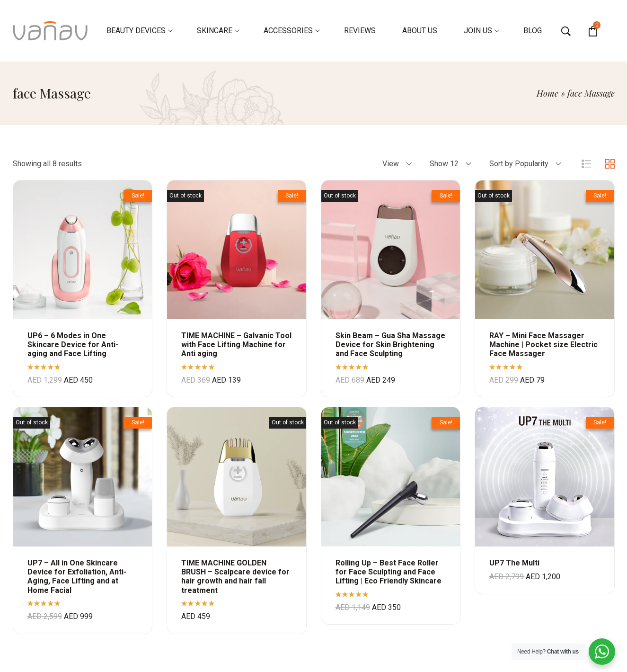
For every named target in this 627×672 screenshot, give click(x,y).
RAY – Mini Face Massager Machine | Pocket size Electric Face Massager (543, 345)
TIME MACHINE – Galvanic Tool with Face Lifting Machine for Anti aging (236, 345)
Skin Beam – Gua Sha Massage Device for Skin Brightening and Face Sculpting (390, 345)
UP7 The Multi (514, 563)
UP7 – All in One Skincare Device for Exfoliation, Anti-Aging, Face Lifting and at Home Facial (77, 577)
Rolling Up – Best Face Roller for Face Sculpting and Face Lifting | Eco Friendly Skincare (389, 572)
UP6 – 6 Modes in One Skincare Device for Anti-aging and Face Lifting (73, 345)
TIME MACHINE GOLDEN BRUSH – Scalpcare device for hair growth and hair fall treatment (235, 577)
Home (548, 93)
